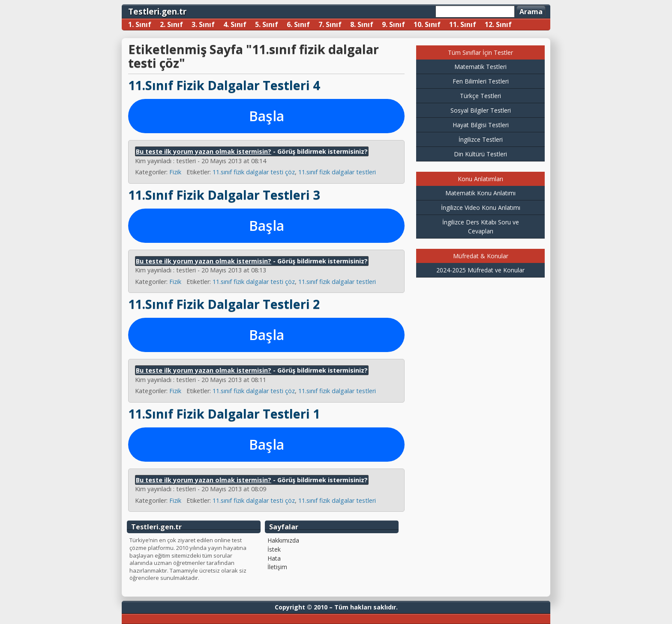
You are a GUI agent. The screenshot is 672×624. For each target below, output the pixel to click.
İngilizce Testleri (481, 139)
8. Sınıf (362, 24)
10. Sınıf (427, 24)
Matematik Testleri (480, 67)
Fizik (175, 172)
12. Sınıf (498, 24)
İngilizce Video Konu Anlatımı (481, 208)
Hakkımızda (283, 540)
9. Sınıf (393, 24)
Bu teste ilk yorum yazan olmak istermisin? (204, 151)
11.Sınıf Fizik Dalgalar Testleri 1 (224, 414)
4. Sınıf (235, 24)
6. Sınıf (298, 24)
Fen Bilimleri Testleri (481, 81)
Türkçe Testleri (480, 96)
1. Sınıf (140, 24)
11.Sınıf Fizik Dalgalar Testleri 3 (224, 195)
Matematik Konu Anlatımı (480, 193)
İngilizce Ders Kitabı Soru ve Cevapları (481, 227)
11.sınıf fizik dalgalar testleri (337, 172)
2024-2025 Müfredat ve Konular (480, 270)
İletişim (277, 567)
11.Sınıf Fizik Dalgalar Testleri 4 (224, 85)
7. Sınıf (330, 24)
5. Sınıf (267, 24)
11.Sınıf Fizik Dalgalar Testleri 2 (224, 304)
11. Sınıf (463, 24)
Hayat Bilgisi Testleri (481, 125)
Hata (274, 558)
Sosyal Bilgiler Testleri (481, 110)
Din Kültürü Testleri (480, 154)
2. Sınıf (171, 24)
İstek (274, 549)
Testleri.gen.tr (157, 11)
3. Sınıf (203, 24)
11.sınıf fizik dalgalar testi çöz (254, 172)
